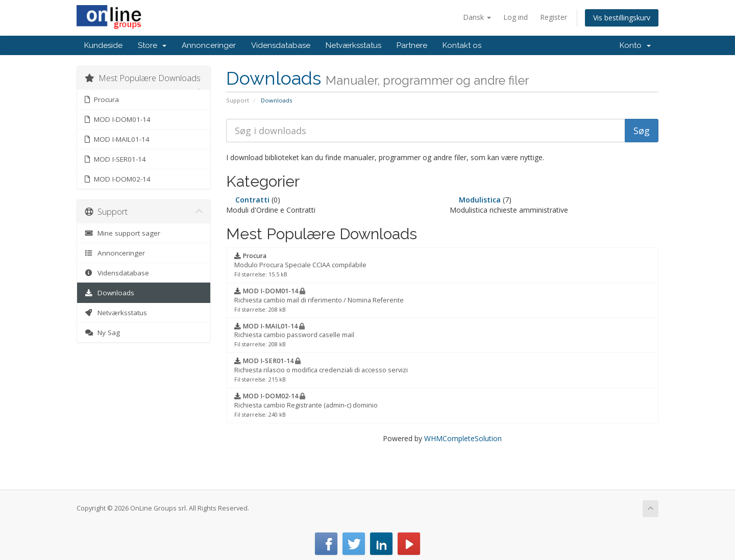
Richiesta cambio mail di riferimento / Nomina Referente (319, 300)
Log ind (516, 17)
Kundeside (103, 45)
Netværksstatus (353, 45)
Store (152, 45)
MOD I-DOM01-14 (118, 119)
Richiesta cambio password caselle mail (294, 335)
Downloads (109, 293)
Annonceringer (209, 45)
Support (238, 100)
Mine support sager (122, 233)
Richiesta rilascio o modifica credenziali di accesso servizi (321, 370)
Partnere (412, 45)
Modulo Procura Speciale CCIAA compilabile (300, 265)
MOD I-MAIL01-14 (117, 139)
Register (554, 17)
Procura (102, 99)
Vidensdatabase (281, 45)
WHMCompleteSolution (463, 438)
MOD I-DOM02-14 (118, 179)
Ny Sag (102, 333)
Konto (635, 45)
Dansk (477, 17)
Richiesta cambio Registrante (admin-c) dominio (306, 405)
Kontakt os (462, 45)
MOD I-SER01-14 (115, 159)
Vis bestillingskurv (622, 18)
